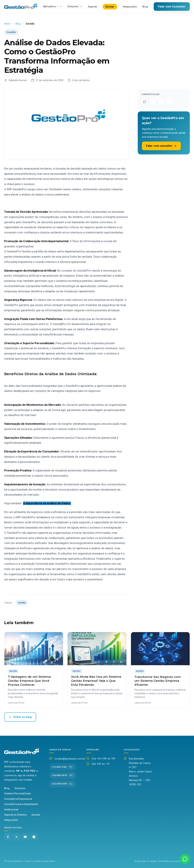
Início (7, 24)
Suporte (92, 7)
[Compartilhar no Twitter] (161, 102)
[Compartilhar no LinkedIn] (170, 102)
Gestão (22, 603)
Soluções (75, 7)
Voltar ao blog (20, 717)
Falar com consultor (161, 146)
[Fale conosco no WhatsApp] (185, 859)
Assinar (110, 7)
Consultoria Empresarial (18, 799)
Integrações (130, 7)
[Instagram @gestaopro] (34, 837)
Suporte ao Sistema (15, 815)
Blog (145, 7)
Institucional (11, 810)
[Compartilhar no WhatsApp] (145, 102)
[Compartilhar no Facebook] (153, 102)
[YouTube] (25, 837)
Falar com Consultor (172, 7)
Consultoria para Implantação (21, 804)
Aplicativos (52, 7)
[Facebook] (8, 837)
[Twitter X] (16, 837)
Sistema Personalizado (18, 793)
